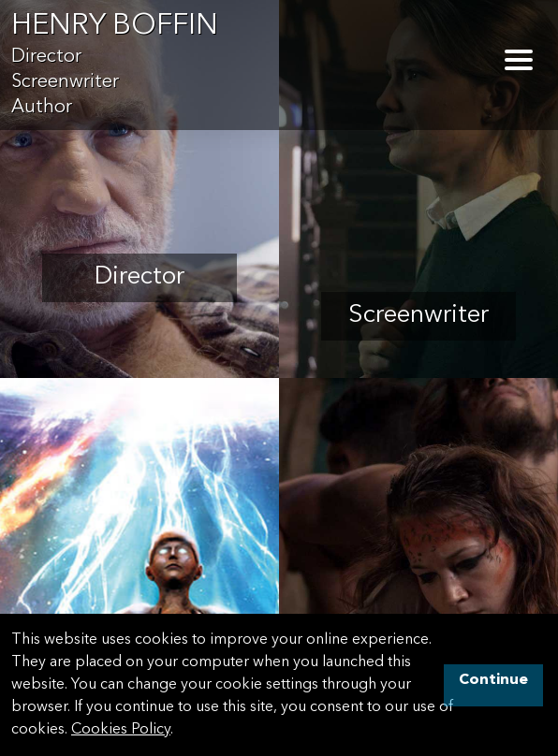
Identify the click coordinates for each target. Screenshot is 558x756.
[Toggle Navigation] (519, 60)
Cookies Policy (121, 730)
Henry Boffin (115, 27)
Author (42, 108)
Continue (493, 680)
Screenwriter (65, 82)
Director (46, 57)
